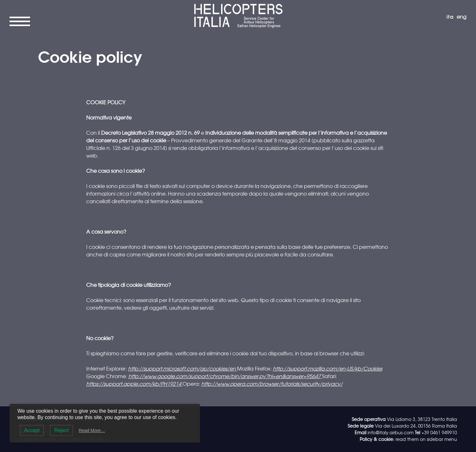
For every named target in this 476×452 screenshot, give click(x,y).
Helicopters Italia (238, 5)
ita (450, 16)
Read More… (92, 430)
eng (462, 16)
